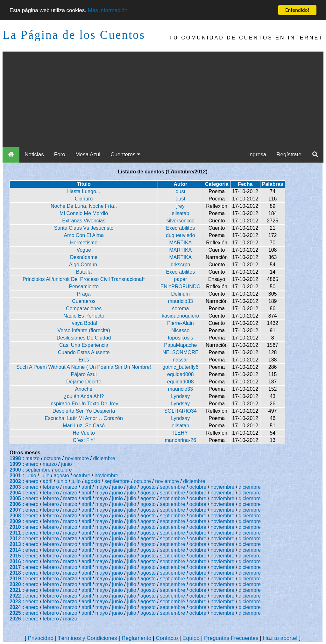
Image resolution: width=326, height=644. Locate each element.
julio (45, 476)
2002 (15, 481)
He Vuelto (84, 433)
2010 (15, 527)
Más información (108, 10)
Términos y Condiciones (88, 638)
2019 (15, 579)
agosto (61, 476)
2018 (15, 573)
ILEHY (181, 433)
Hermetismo (84, 243)
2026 (15, 619)
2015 (15, 556)
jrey (181, 206)
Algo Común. (84, 265)
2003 (15, 487)
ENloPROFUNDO (181, 287)
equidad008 (181, 374)
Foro (60, 154)
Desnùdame (84, 257)
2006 (15, 504)
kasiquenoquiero (180, 316)
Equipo (191, 638)
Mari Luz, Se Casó (84, 426)
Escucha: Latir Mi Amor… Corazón (84, 418)
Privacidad (41, 638)
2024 (15, 607)
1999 (15, 464)
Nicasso (180, 330)
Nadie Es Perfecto (84, 316)
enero (32, 464)
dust (181, 191)
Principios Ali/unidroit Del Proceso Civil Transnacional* (84, 279)
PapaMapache (180, 345)
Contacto (167, 638)
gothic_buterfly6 (180, 367)
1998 (15, 458)
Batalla (84, 272)
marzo (32, 458)
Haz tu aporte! (280, 638)
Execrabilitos (180, 228)
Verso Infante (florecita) (84, 330)
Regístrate (289, 154)
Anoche (84, 389)
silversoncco (181, 221)
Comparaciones (84, 308)
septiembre (38, 470)
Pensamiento (84, 287)
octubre (52, 458)
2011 (15, 533)
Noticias (34, 154)
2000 (15, 470)
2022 (15, 596)
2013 (15, 544)
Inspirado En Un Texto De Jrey (84, 404)
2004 (15, 493)
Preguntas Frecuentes (231, 638)
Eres (84, 360)
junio (67, 464)
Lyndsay (180, 396)
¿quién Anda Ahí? (84, 396)
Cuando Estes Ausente (84, 352)
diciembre (104, 458)
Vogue (84, 250)
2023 (15, 602)
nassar (181, 360)
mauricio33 (181, 301)
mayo (102, 487)
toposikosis (180, 338)
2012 (15, 539)
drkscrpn (180, 265)
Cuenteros (125, 154)
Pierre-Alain (181, 323)
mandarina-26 (180, 440)
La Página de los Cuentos (74, 35)
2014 (15, 550)
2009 (15, 521)
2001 (15, 476)
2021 (15, 590)
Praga (84, 294)
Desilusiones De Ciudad (84, 338)
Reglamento (136, 638)
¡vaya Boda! (84, 323)
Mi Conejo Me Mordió (84, 213)
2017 (15, 567)
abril (47, 481)
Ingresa (257, 154)
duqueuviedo (181, 235)
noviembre (77, 458)
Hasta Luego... (84, 191)
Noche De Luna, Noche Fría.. (84, 206)
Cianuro (84, 199)
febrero (51, 487)
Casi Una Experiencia (84, 345)
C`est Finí (84, 440)
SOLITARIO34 (181, 411)
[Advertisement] (163, 99)
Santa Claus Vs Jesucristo (84, 228)
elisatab (180, 213)
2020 (15, 584)
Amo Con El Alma (84, 235)
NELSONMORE (181, 352)
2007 (15, 510)
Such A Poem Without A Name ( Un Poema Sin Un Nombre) (84, 367)
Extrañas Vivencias (84, 221)
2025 (15, 613)
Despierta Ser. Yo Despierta (84, 411)
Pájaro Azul (84, 374)
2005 (15, 498)
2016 (15, 561)
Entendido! (297, 10)
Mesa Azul (88, 154)
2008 (15, 516)
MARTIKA (180, 243)
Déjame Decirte (84, 382)
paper (180, 279)
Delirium (180, 294)
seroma (180, 308)
